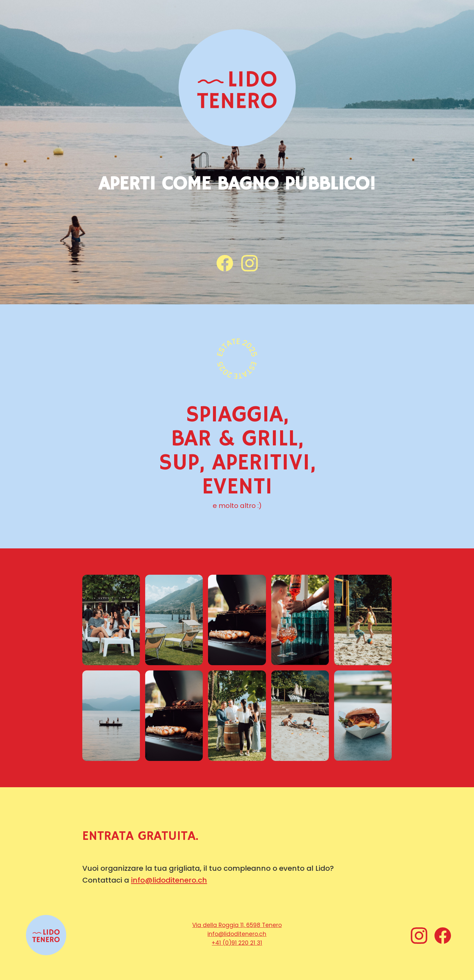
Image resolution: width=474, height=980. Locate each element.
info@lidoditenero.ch (169, 880)
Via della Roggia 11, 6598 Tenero (237, 925)
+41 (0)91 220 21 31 (237, 943)
